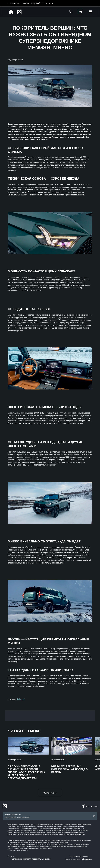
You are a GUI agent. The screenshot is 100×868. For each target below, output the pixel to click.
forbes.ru (21, 699)
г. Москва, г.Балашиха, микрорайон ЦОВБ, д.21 (32, 3)
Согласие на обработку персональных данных (31, 859)
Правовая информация (78, 856)
